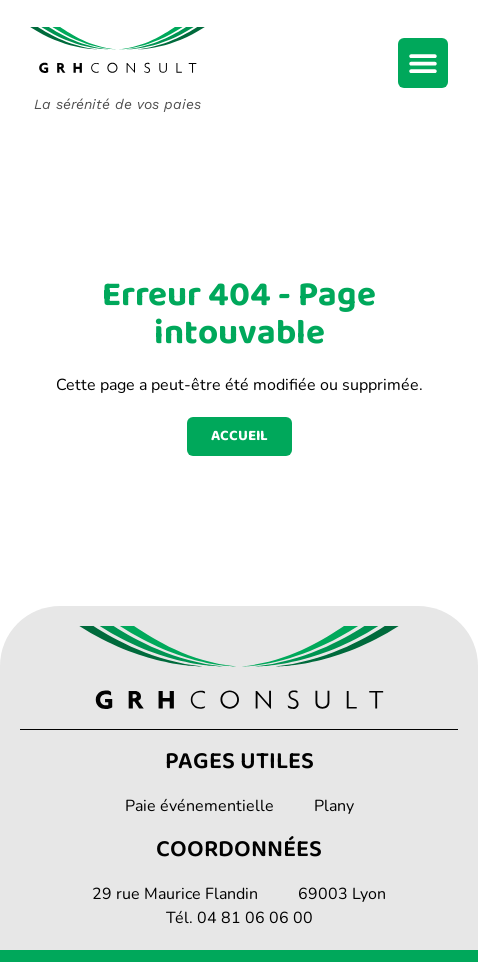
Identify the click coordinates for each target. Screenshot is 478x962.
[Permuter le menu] (423, 63)
